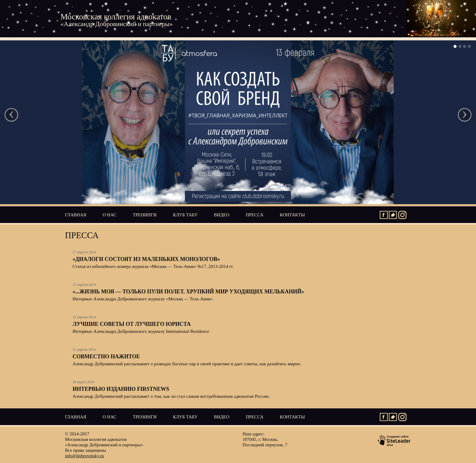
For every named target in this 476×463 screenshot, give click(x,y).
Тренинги (145, 215)
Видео (222, 215)
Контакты (292, 215)
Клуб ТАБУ (185, 215)
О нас (110, 215)
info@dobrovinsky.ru (84, 456)
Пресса (254, 215)
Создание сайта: (394, 440)
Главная (76, 215)
